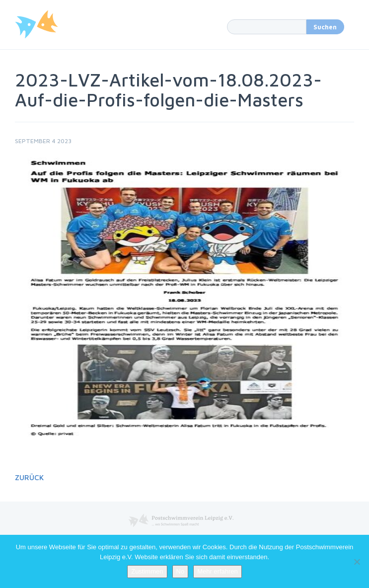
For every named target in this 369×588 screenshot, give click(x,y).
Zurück (29, 477)
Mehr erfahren (218, 571)
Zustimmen (147, 571)
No (181, 571)
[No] (357, 562)
